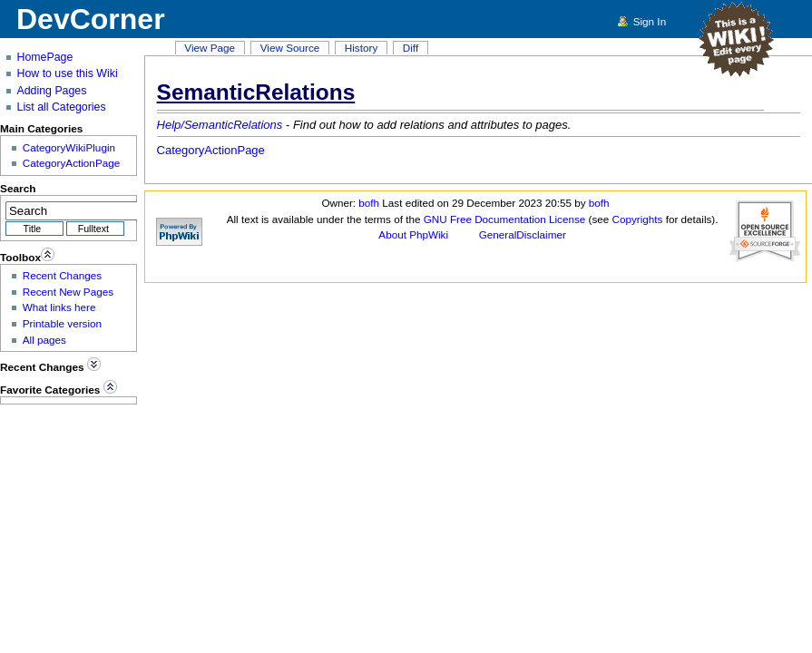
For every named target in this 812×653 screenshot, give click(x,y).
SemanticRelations (256, 92)
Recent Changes (62, 275)
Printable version (62, 323)
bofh (369, 203)
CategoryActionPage (211, 150)
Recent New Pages (68, 292)
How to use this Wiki (68, 73)
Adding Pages (52, 91)
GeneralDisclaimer (523, 234)
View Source (290, 48)
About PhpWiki (413, 234)
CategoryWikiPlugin (69, 147)
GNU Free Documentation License (505, 219)
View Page (210, 48)
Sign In (649, 21)
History (361, 48)
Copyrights (638, 219)
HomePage (45, 57)
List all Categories (62, 107)
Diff (411, 48)
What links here (59, 307)
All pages (44, 340)
